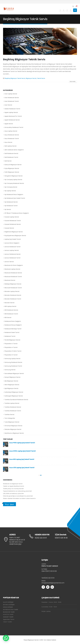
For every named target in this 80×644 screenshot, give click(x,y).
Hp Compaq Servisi (11, 187)
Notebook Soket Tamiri (12, 332)
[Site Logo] (9, 9)
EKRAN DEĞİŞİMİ (8, 607)
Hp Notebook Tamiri (11, 206)
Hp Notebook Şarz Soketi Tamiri (15, 198)
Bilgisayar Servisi (31, 78)
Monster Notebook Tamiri (13, 299)
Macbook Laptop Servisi (12, 269)
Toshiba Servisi (9, 415)
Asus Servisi (8, 142)
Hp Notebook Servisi (11, 202)
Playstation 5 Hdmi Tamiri (13, 351)
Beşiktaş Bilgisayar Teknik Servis (24, 59)
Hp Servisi (8, 209)
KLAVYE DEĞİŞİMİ (8, 602)
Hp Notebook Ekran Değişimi (14, 194)
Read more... (73, 82)
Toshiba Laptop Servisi (12, 403)
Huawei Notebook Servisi (13, 224)
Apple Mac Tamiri (9, 619)
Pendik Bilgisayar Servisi (12, 340)
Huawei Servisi (9, 228)
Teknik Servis (41, 78)
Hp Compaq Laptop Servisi (13, 180)
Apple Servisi (9, 124)
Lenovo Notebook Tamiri (12, 258)
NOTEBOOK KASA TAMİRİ (11, 610)
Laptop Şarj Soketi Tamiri (13, 239)
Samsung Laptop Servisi (12, 359)
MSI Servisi (8, 317)
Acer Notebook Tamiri (12, 101)
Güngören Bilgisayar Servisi (13, 176)
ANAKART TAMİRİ (8, 617)
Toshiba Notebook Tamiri (13, 411)
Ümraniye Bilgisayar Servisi (13, 426)
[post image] (40, 41)
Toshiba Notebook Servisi (13, 407)
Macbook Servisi (10, 280)
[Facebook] (60, 10)
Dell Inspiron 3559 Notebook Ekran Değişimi (25, 468)
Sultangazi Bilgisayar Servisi (14, 396)
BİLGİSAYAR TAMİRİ (9, 612)
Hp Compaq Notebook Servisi (14, 183)
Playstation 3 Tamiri (11, 344)
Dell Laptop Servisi (10, 146)
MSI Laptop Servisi (10, 306)
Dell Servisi (8, 161)
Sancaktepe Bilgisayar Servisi (14, 373)
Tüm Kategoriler (10, 418)
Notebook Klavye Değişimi (13, 325)
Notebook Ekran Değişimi (13, 321)
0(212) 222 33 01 (49, 578)
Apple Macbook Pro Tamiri (13, 116)
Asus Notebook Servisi (12, 135)
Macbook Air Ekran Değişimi (14, 265)
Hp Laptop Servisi (10, 191)
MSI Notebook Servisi (11, 310)
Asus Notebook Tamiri (12, 139)
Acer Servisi (8, 105)
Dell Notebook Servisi (11, 153)
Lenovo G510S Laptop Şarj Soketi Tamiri (23, 443)
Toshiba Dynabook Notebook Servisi (16, 400)
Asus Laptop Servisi (11, 131)
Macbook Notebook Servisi (13, 273)
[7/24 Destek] (66, 536)
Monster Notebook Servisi (13, 295)
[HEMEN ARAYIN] (40, 536)
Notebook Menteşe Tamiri (13, 329)
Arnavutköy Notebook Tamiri (14, 127)
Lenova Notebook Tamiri (12, 247)
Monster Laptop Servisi (12, 291)
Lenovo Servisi (9, 262)
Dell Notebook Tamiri (11, 157)
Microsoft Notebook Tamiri (13, 288)
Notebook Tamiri (10, 336)
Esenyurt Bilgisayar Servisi (13, 165)
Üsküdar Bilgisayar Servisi (13, 429)
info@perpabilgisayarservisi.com (53, 583)
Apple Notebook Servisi (12, 120)
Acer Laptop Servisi (11, 94)
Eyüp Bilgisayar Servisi (12, 168)
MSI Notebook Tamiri (11, 314)
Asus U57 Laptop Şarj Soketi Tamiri (22, 459)
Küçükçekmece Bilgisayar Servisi (15, 236)
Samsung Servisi (10, 370)
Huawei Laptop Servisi (12, 217)
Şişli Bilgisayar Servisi (11, 388)
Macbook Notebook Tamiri (13, 277)
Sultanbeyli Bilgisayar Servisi (14, 392)
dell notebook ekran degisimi (14, 150)
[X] (64, 10)
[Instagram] (71, 10)
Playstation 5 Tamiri (11, 355)
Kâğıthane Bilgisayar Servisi (14, 232)
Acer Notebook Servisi (12, 98)
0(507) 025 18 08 (51, 571)
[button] (73, 6)
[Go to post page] (6, 444)
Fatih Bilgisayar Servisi (12, 172)
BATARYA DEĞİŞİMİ (9, 605)
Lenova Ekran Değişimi (12, 243)
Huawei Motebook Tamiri (13, 221)
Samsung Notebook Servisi (13, 362)
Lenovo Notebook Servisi (12, 254)
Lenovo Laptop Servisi (12, 250)
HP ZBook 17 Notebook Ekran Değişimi (17, 213)
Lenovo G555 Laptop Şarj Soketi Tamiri (23, 451)
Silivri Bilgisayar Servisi (12, 385)
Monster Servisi (9, 303)
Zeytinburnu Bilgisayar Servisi (14, 433)
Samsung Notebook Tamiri (13, 366)
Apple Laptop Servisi (11, 112)
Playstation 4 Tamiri (11, 347)
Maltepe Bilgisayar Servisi (13, 284)
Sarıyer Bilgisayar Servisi (12, 377)
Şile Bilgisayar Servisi (11, 381)
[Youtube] (67, 10)
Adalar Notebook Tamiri (12, 109)
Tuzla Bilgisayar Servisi (12, 422)
